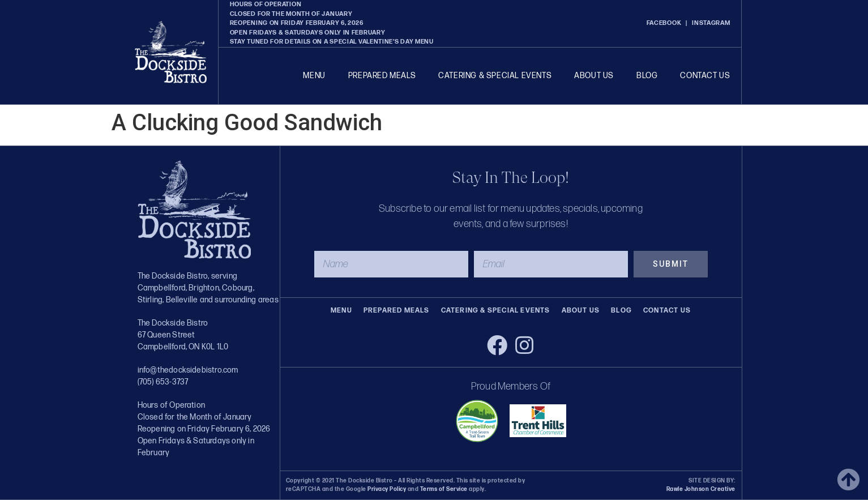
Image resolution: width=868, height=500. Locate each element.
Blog (647, 76)
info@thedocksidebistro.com (188, 370)
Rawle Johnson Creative (701, 489)
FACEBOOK (664, 23)
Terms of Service (443, 489)
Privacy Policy (387, 489)
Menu (314, 76)
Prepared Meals (382, 76)
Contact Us (705, 76)
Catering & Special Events (495, 76)
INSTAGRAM (711, 23)
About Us (594, 76)
